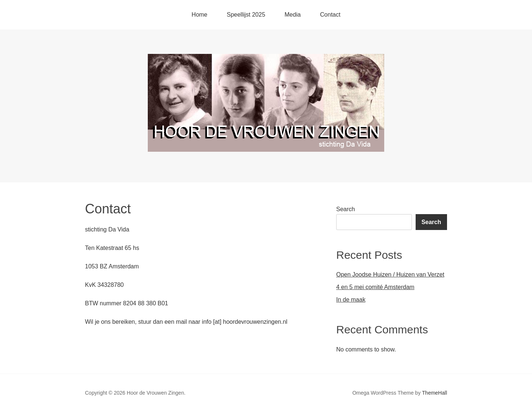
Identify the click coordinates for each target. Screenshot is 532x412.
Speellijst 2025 (246, 15)
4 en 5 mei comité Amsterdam (375, 287)
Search (346, 209)
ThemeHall (434, 393)
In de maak (351, 300)
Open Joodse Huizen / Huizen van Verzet (390, 274)
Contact (330, 15)
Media (293, 15)
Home (200, 15)
